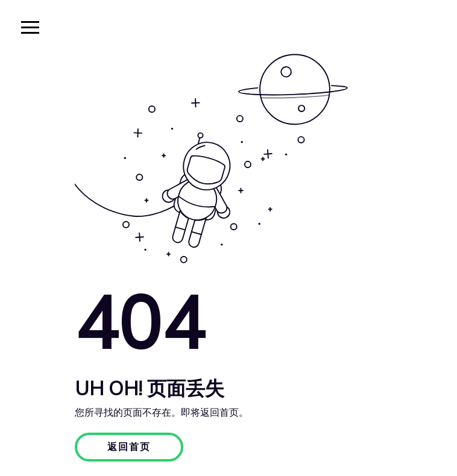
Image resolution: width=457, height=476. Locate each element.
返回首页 (129, 447)
